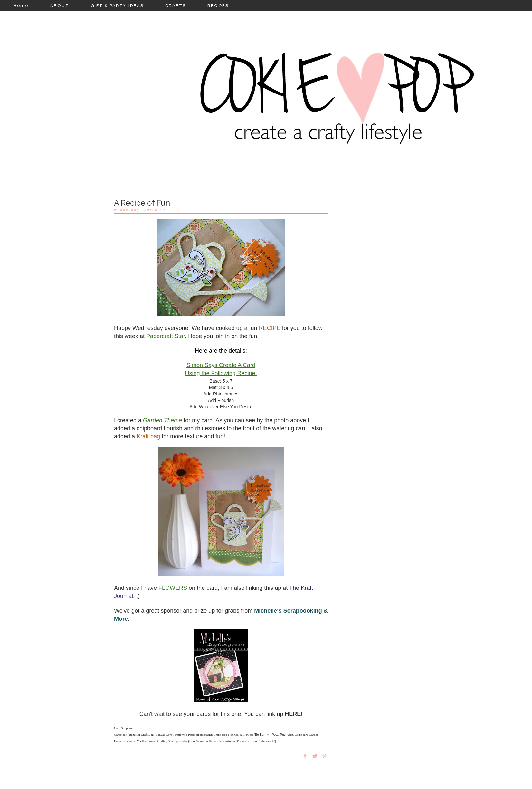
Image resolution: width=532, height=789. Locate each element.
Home (21, 6)
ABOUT (60, 6)
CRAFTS (176, 6)
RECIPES (218, 6)
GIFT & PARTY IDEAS (117, 6)
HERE (293, 714)
